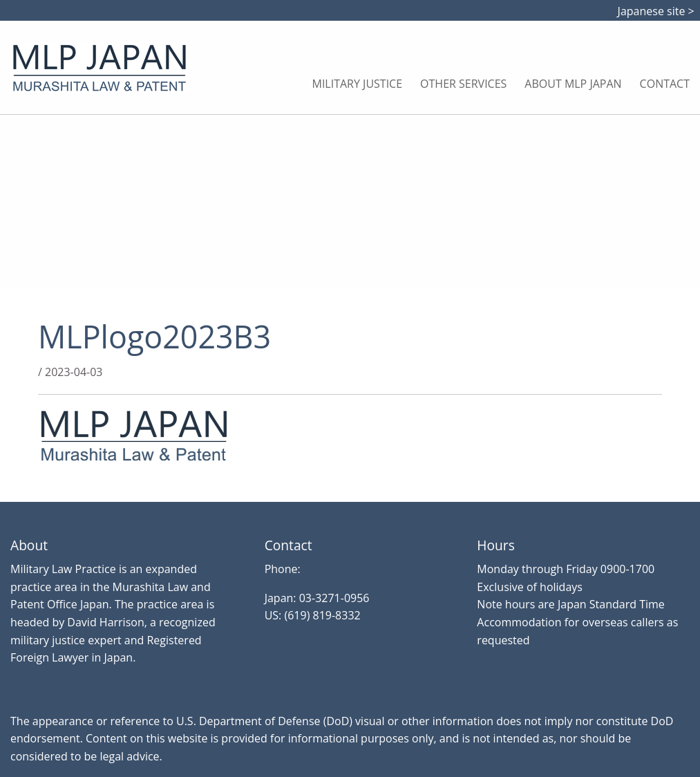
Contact (665, 84)
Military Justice (358, 84)
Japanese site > (659, 11)
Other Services (463, 84)
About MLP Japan (573, 84)
